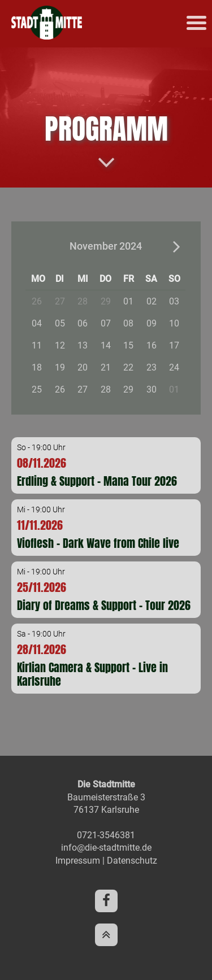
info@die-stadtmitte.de (106, 848)
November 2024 (106, 246)
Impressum (78, 861)
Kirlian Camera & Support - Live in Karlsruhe (92, 674)
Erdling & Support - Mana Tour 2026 (97, 481)
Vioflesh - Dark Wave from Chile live (98, 543)
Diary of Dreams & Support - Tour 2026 (104, 605)
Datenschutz (132, 861)
